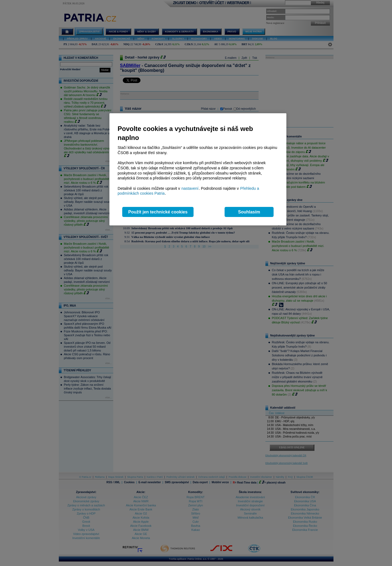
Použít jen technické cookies (158, 212)
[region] (198, 169)
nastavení (190, 188)
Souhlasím (249, 212)
